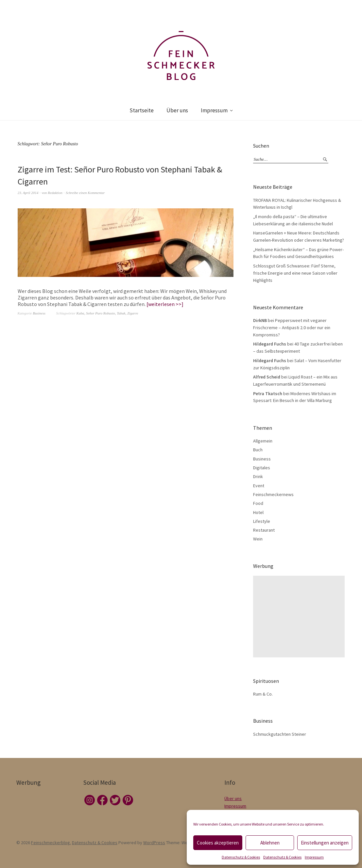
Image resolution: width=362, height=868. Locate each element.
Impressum (314, 857)
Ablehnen (270, 843)
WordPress (154, 843)
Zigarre (133, 313)
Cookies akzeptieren (218, 843)
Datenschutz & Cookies (241, 857)
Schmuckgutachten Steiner (280, 734)
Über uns (177, 110)
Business (39, 313)
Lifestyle (262, 521)
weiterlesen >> (165, 304)
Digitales (262, 468)
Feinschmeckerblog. (51, 843)
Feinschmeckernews (273, 494)
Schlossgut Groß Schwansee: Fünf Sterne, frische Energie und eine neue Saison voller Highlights (295, 273)
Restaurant (264, 530)
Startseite (142, 110)
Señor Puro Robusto (101, 313)
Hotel (258, 512)
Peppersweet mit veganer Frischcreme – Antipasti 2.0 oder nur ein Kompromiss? (292, 327)
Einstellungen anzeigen (325, 843)
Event (259, 486)
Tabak (121, 313)
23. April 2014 (28, 193)
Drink (258, 476)
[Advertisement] (300, 617)
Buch (258, 450)
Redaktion (55, 193)
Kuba (80, 313)
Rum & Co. (263, 694)
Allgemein (263, 441)
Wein (258, 539)
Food (258, 503)
